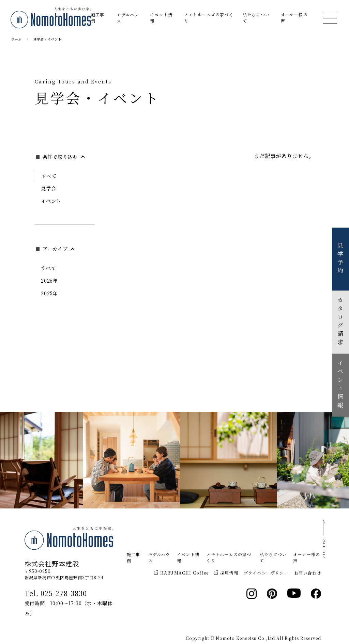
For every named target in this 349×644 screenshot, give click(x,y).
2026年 (49, 281)
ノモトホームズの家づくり (209, 18)
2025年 (49, 293)
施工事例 (98, 18)
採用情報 (226, 573)
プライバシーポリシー (266, 573)
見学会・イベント (47, 39)
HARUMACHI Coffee (181, 573)
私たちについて (256, 18)
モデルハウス (127, 18)
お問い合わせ (308, 573)
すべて (49, 176)
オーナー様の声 (294, 18)
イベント (51, 201)
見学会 (48, 188)
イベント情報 (161, 18)
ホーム (16, 39)
